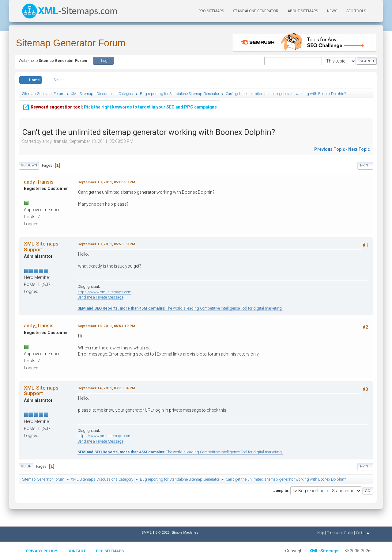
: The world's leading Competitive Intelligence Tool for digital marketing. (180, 308)
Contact (77, 551)
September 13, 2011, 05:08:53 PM (106, 182)
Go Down (29, 165)
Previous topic (330, 149)
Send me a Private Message (100, 297)
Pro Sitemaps (110, 551)
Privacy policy (42, 551)
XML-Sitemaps (324, 551)
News (332, 11)
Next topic (359, 149)
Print (365, 165)
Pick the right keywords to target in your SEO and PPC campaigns (120, 106)
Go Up (26, 466)
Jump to (281, 491)
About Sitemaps (303, 11)
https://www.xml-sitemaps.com (104, 292)
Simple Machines (185, 532)
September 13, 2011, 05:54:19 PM (106, 326)
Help (321, 533)
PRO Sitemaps (211, 11)
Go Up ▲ (363, 533)
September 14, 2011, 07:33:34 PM (106, 388)
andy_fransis (39, 182)
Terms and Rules (340, 533)
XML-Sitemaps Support (41, 246)
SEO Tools (356, 11)
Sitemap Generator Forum (71, 43)
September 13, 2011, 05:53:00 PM (106, 244)
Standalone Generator (256, 11)
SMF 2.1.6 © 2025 (156, 532)
